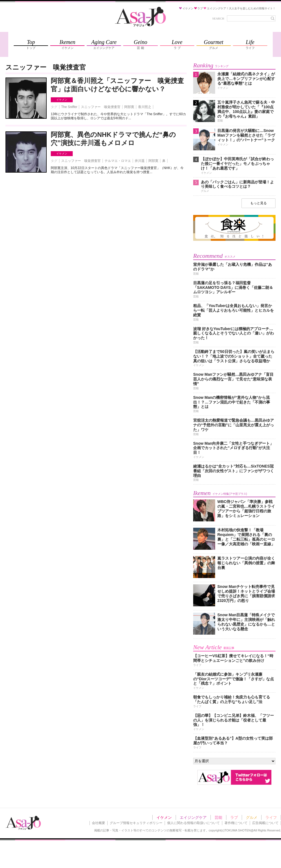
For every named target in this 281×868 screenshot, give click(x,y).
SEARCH (218, 18)
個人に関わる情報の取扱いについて (193, 823)
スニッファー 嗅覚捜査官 (101, 107)
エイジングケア (193, 817)
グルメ (252, 817)
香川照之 (145, 107)
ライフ (271, 817)
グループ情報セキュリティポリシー (136, 823)
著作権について (236, 823)
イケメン (62, 100)
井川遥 (140, 161)
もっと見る (258, 203)
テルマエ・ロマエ (118, 161)
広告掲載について (265, 823)
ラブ (234, 817)
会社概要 (99, 823)
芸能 (218, 817)
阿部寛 (129, 107)
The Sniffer (69, 107)
